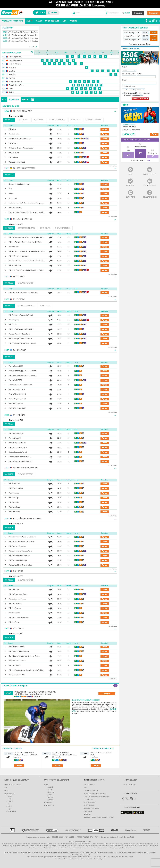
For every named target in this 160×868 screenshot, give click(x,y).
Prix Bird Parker (14, 512)
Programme (48, 803)
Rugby (50, 795)
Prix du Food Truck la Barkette (19, 556)
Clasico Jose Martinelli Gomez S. (20, 457)
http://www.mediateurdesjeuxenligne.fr (92, 859)
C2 (139, 40)
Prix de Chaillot (14, 134)
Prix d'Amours (14, 247)
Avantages (130, 186)
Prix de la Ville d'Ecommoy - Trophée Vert (23, 293)
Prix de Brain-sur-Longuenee (19, 256)
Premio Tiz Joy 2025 (16, 404)
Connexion (138, 13)
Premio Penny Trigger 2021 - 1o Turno (22, 371)
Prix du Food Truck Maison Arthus (21, 565)
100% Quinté (23, 120)
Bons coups (76, 120)
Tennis (50, 790)
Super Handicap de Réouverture (20, 139)
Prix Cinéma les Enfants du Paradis (21, 315)
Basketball (51, 792)
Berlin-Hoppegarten (131, 33)
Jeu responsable (89, 805)
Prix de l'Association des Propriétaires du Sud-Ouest (27, 670)
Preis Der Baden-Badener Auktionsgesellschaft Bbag (27, 212)
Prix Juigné (12, 129)
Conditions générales (91, 791)
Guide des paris (150, 186)
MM (131, 90)
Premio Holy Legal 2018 (17, 443)
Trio (9, 804)
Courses (9, 120)
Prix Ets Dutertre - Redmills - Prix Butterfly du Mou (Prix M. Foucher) (33, 252)
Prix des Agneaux (15, 608)
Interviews (39, 120)
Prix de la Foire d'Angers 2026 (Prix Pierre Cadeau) (27, 270)
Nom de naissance (129, 74)
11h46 (146, 40)
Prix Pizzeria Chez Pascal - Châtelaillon (22, 537)
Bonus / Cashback (150, 197)
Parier (154, 33)
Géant (6, 791)
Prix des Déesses (15, 666)
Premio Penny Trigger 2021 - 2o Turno (22, 376)
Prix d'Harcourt (14, 153)
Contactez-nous (150, 174)
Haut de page (111, 166)
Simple (10, 796)
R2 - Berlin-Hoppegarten (24, 753)
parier (104, 129)
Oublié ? (127, 13)
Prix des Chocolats (15, 604)
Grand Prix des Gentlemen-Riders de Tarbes (24, 656)
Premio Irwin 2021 (15, 380)
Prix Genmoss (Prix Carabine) (19, 652)
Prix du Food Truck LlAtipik (18, 560)
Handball (50, 800)
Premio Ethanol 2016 (16, 434)
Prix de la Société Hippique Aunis (20, 551)
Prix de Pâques (14, 590)
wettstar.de (13, 198)
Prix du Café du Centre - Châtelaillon (22, 542)
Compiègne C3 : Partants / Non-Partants (26, 32)
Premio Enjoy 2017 (16, 438)
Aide (130, 174)
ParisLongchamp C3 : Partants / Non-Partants (28, 35)
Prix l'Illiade (13, 325)
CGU (142, 95)
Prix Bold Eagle (14, 498)
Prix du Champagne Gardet (18, 594)
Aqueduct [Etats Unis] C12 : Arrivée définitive (28, 41)
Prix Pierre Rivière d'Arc (17, 675)
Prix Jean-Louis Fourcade (18, 661)
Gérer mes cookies (90, 802)
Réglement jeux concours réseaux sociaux (98, 818)
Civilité (124, 67)
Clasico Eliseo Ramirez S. (17, 394)
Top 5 (10, 809)
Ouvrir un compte (140, 99)
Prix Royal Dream (15, 507)
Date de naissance (129, 87)
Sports (46, 785)
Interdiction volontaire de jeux (80, 842)
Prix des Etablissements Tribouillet (21, 329)
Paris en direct (49, 806)
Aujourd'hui (14, 100)
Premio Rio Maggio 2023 (18, 408)
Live (6, 788)
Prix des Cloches (15, 622)
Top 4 (10, 806)
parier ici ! (107, 694)
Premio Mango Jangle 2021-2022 (21, 462)
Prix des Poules (14, 613)
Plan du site (88, 812)
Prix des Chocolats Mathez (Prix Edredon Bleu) (25, 242)
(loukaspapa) (153, 153)
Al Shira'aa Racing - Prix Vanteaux (21, 148)
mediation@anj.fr (74, 859)
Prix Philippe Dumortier (17, 647)
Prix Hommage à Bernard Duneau (20, 339)
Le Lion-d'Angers (130, 36)
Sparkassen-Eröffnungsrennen (19, 184)
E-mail (124, 80)
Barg (10, 189)
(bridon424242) (141, 147)
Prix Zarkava (13, 157)
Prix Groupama (14, 320)
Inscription (154, 13)
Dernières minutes (57, 120)
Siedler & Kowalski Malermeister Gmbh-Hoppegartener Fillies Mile (32, 203)
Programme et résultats (13, 785)
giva (128, 150)
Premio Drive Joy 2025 (17, 390)
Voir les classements (138, 160)
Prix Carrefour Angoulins (17, 546)
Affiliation (87, 815)
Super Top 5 (130, 197)
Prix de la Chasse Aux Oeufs (19, 618)
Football (50, 787)
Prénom (140, 74)
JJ (123, 90)
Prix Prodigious (14, 493)
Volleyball (51, 797)
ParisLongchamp (21, 692)
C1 (139, 33)
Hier (4, 100)
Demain (25, 100)
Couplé (10, 799)
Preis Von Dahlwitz (15, 208)
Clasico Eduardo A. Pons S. (18, 452)
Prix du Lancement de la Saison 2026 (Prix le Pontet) (28, 238)
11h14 (146, 33)
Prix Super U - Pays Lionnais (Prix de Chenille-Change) (28, 261)
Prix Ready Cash (15, 484)
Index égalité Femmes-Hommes (95, 794)
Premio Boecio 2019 (16, 366)
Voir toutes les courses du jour (140, 44)
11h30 (146, 36)
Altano (11, 194)
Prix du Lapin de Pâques (17, 599)
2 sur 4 (10, 801)
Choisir (125, 70)
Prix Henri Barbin (15, 266)
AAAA (139, 90)
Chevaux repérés (94, 120)
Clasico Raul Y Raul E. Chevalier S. (21, 385)
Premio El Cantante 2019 (18, 447)
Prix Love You (14, 502)
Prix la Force (13, 143)
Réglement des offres (91, 808)
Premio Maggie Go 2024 (17, 399)
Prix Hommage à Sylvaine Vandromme (22, 343)
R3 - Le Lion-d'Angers (61, 753)
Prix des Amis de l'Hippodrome (19, 334)
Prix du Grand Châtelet (17, 162)
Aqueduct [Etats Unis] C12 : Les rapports (26, 38)
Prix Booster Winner (16, 488)
